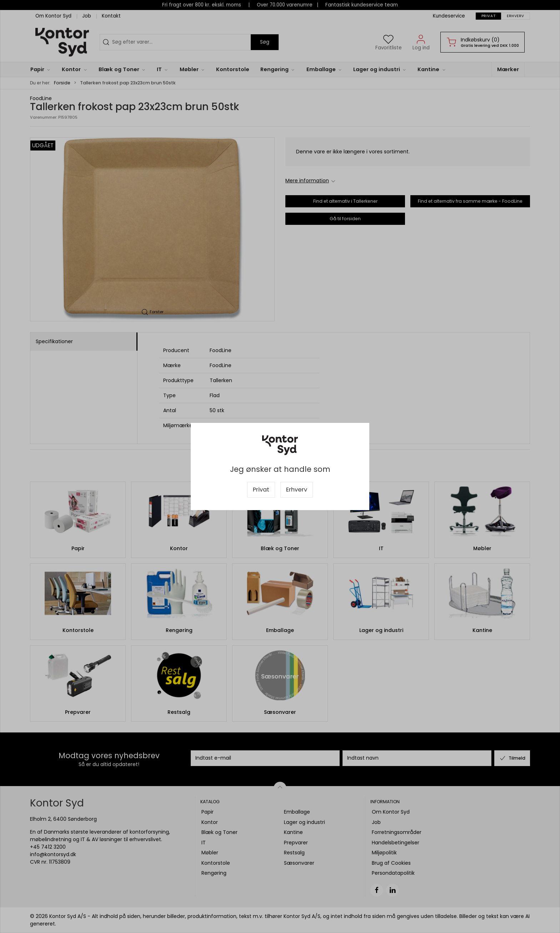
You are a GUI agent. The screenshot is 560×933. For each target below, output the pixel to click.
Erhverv (297, 490)
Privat (261, 490)
